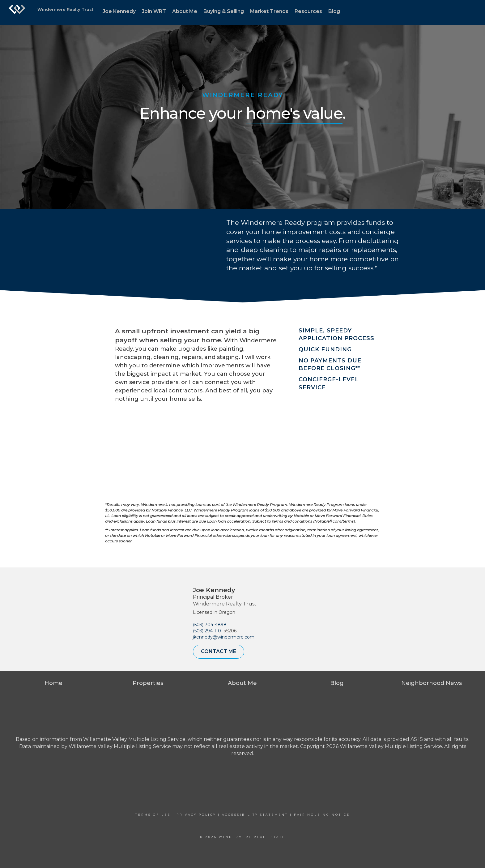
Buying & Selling (224, 11)
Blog (334, 11)
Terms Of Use (153, 815)
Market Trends (269, 11)
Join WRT (154, 11)
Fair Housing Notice (322, 815)
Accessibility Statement (255, 815)
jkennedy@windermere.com (224, 637)
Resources (308, 11)
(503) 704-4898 (210, 625)
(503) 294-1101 (208, 631)
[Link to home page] (17, 12)
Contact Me (219, 651)
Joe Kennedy (119, 11)
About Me (185, 11)
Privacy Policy (196, 815)
